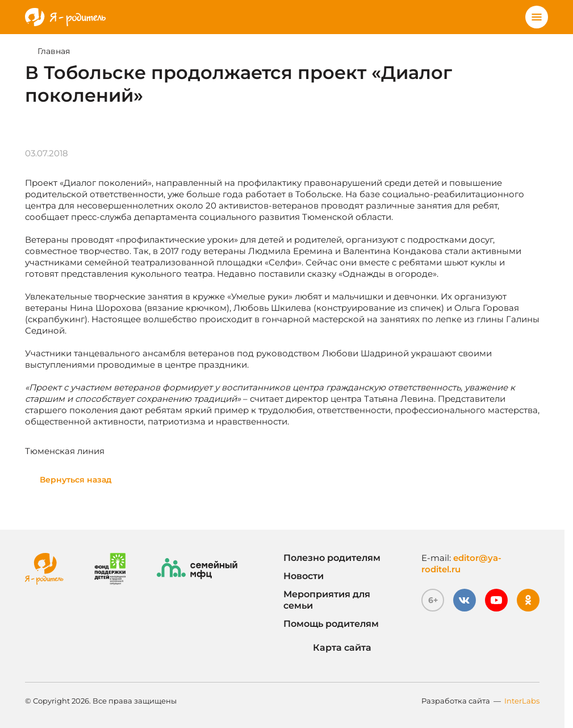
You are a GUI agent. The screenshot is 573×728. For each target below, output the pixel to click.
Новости (304, 576)
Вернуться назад (76, 480)
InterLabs (522, 701)
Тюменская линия (65, 451)
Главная (54, 51)
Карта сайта (327, 648)
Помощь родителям (331, 624)
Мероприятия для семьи (327, 600)
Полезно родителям (332, 558)
